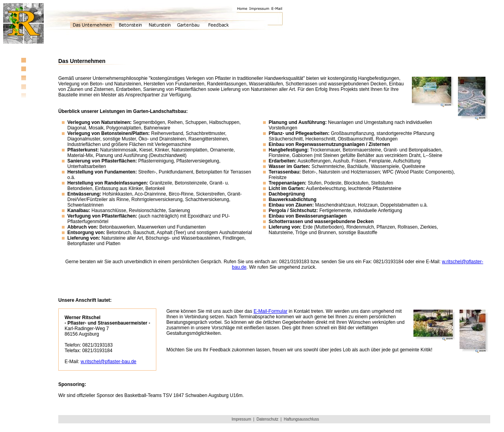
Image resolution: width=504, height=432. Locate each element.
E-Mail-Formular (271, 311)
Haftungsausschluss (302, 419)
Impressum (241, 419)
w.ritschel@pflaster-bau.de (109, 362)
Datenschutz (267, 419)
